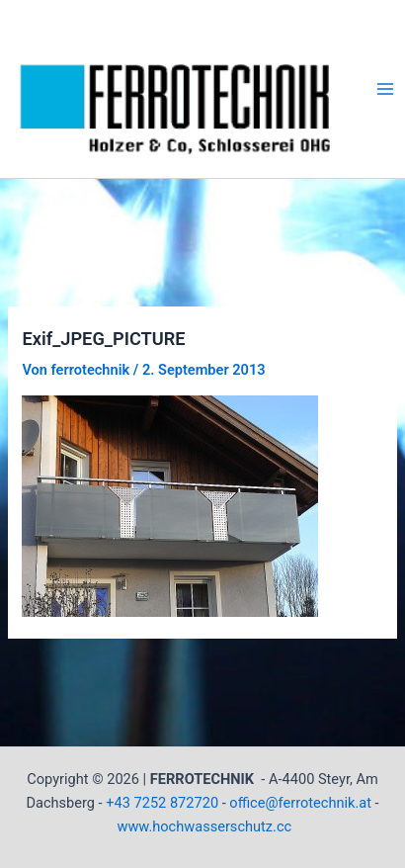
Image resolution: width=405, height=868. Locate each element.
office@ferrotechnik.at (300, 803)
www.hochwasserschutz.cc (204, 826)
